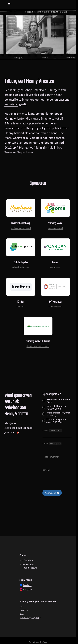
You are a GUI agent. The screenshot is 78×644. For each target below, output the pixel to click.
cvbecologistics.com (21, 267)
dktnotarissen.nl (55, 307)
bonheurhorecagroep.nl (21, 228)
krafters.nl (21, 307)
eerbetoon (11, 104)
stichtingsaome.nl (55, 228)
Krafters (44, 642)
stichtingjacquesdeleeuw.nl (38, 346)
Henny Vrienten (15, 118)
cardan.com (55, 267)
